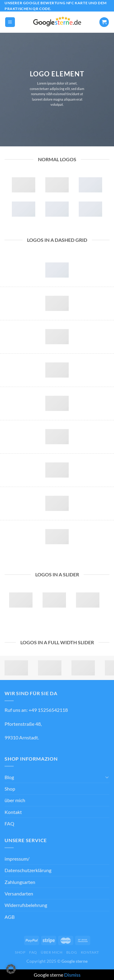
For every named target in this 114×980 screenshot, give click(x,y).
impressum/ (17, 859)
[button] (11, 969)
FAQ (9, 823)
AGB (10, 917)
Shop (10, 789)
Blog (9, 777)
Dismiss (72, 975)
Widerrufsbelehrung (26, 905)
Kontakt (13, 812)
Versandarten (19, 893)
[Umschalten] (107, 777)
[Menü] (10, 22)
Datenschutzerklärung (28, 870)
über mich (15, 800)
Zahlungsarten (20, 882)
